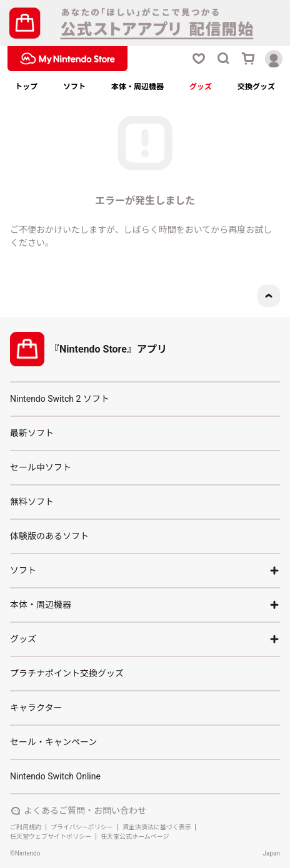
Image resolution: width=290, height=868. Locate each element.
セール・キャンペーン (53, 742)
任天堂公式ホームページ (135, 836)
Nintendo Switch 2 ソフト (60, 399)
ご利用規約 (26, 827)
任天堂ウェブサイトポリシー (51, 836)
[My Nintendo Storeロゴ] (67, 59)
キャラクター (36, 708)
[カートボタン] (249, 59)
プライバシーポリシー (82, 827)
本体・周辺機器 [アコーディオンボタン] (145, 605)
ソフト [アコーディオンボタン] (145, 571)
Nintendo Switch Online (55, 776)
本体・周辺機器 (137, 87)
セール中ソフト (41, 467)
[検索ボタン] (224, 59)
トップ (26, 87)
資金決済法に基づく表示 (157, 827)
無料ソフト (32, 502)
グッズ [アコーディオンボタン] (145, 639)
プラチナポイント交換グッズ (67, 673)
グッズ (201, 87)
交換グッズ (256, 87)
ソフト (74, 87)
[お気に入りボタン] (199, 59)
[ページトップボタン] (269, 296)
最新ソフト (32, 433)
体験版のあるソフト (49, 536)
